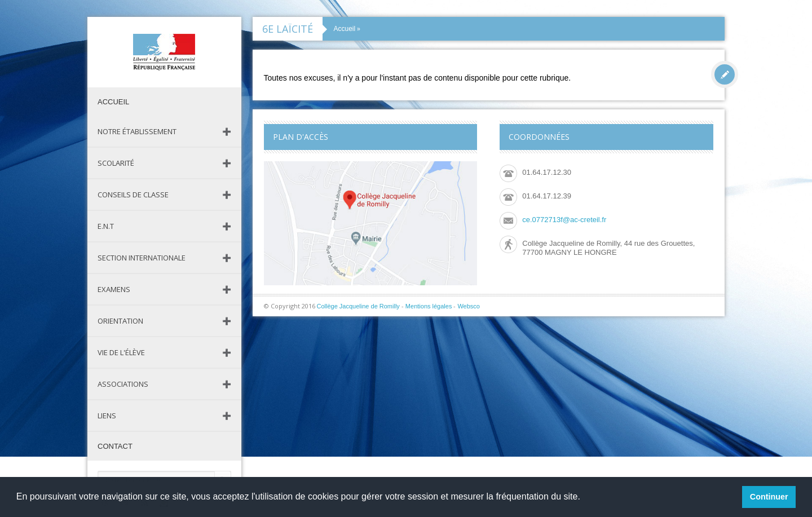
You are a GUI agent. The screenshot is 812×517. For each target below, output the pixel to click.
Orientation (120, 321)
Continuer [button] (769, 497)
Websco (469, 306)
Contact (115, 446)
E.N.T (106, 226)
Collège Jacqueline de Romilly (358, 306)
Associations (123, 384)
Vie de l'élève (121, 352)
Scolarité (116, 163)
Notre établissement (137, 131)
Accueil (113, 102)
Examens (114, 289)
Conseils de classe (133, 195)
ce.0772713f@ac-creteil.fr (564, 220)
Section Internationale (142, 258)
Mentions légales (429, 306)
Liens (107, 416)
